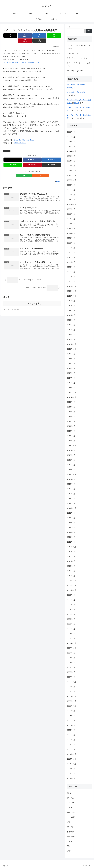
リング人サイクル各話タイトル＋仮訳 (79, 47)
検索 (68, 27)
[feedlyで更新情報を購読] (30, 170)
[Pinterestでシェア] (47, 35)
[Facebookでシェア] (18, 35)
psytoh (69, 88)
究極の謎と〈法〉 (74, 53)
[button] (56, 35)
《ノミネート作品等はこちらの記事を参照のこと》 (22, 57)
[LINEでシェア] (37, 35)
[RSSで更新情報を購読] (34, 170)
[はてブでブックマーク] (27, 35)
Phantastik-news (20, 138)
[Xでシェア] (8, 35)
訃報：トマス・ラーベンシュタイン (79, 64)
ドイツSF (7, 146)
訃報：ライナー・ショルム (77, 58)
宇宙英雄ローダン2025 (76, 71)
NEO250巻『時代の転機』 (77, 85)
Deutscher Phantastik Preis (24, 135)
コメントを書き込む (32, 301)
